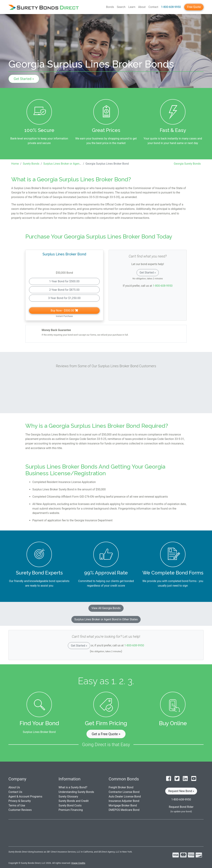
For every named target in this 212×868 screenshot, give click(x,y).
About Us (14, 787)
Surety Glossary (68, 797)
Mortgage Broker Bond (123, 805)
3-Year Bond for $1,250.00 (64, 298)
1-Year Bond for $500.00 (64, 281)
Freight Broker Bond (121, 787)
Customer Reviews (20, 810)
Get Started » (24, 79)
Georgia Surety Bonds (187, 164)
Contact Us (15, 792)
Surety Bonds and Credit (74, 801)
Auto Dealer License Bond (125, 797)
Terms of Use (17, 805)
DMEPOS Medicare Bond (124, 810)
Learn (132, 7)
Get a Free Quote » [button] (106, 734)
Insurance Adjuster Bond (124, 801)
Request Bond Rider (181, 807)
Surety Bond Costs (70, 805)
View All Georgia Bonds (106, 608)
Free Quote (194, 7)
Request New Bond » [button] (181, 791)
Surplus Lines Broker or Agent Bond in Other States (106, 619)
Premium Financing (71, 810)
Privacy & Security (20, 801)
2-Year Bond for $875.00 (64, 290)
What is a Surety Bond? (73, 787)
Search (121, 7)
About (142, 7)
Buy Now (64, 311)
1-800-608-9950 (171, 7)
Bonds (110, 7)
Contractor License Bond (124, 792)
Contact (153, 7)
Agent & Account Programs (25, 797)
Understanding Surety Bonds (76, 792)
